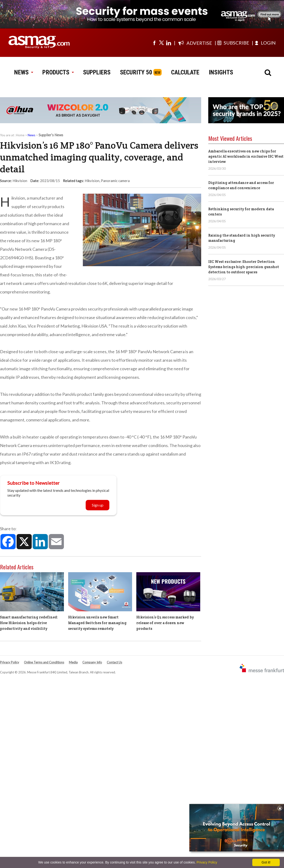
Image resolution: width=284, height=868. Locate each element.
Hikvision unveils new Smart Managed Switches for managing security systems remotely (97, 623)
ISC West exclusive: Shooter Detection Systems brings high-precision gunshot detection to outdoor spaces (244, 267)
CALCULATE (185, 72)
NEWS (24, 72)
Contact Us (114, 662)
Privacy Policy (10, 662)
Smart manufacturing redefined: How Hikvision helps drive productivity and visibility (29, 623)
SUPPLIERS (97, 72)
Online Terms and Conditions (44, 662)
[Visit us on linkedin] (169, 43)
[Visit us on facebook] (154, 43)
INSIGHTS (221, 72)
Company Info (92, 662)
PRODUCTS (58, 72)
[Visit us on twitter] (161, 43)
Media (73, 662)
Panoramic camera (115, 181)
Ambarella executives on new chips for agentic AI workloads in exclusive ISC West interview (246, 156)
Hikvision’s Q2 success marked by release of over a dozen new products (165, 623)
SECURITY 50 (136, 72)
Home (20, 135)
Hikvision (92, 181)
